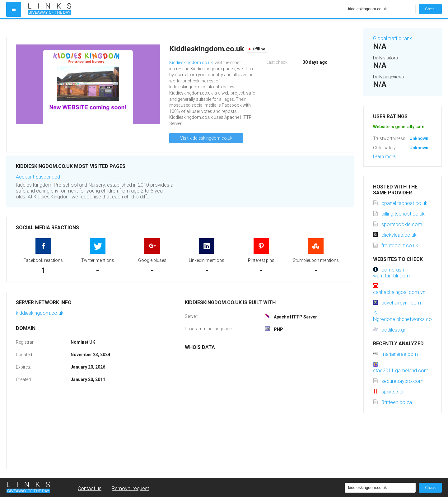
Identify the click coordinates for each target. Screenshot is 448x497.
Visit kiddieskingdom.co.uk (206, 138)
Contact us (90, 488)
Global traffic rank (392, 38)
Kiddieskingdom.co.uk (191, 63)
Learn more (384, 156)
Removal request (130, 488)
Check (430, 9)
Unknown (419, 138)
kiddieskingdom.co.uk (40, 313)
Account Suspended (38, 177)
